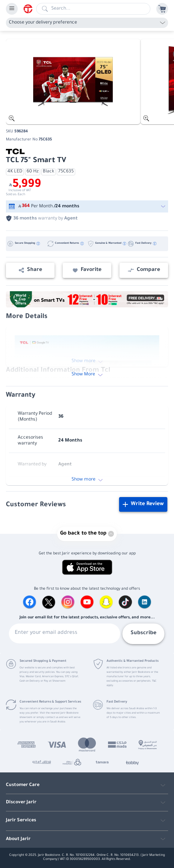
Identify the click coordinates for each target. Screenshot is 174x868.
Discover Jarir (21, 803)
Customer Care (23, 785)
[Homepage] (30, 9)
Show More (87, 375)
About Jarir (18, 839)
